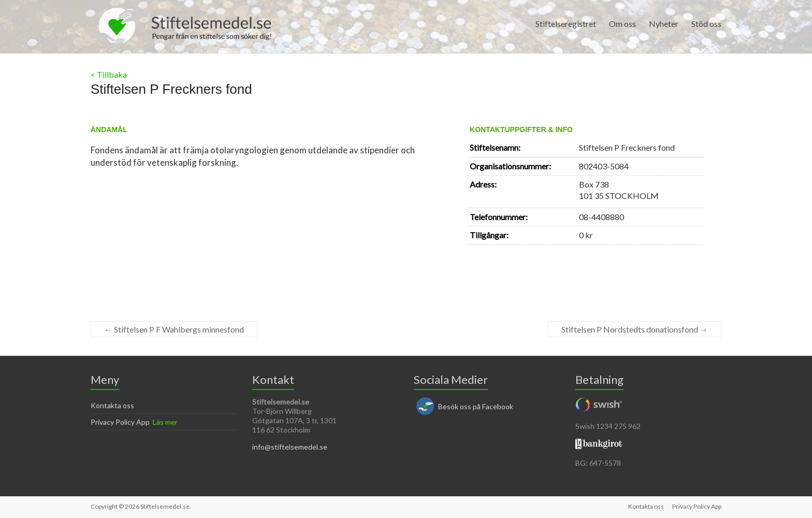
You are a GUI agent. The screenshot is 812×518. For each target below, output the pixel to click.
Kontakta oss (112, 405)
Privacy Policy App (120, 422)
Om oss (622, 24)
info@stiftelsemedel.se (290, 447)
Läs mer (165, 422)
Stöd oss (706, 24)
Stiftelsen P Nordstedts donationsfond (635, 329)
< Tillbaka (109, 74)
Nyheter (664, 24)
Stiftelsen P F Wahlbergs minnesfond (174, 329)
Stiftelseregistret (566, 24)
